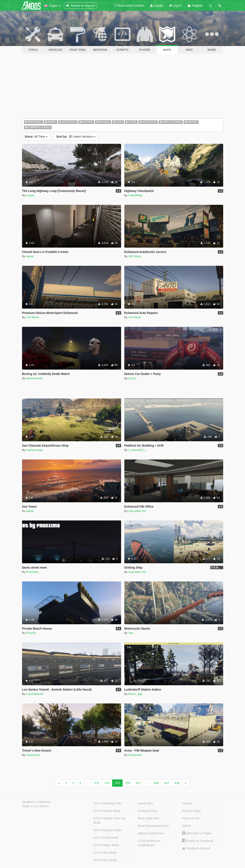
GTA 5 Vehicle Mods (107, 811)
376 (128, 783)
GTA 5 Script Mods (106, 838)
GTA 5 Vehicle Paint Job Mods (109, 820)
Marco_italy (135, 694)
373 (97, 783)
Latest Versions (76, 137)
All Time (36, 137)
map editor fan (137, 511)
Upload (157, 6)
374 (107, 783)
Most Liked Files (149, 818)
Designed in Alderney (36, 802)
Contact (187, 803)
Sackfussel (33, 755)
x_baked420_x (137, 450)
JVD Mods (135, 256)
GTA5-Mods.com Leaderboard (149, 843)
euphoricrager (35, 450)
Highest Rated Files (151, 833)
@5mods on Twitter (197, 833)
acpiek (30, 195)
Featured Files (147, 811)
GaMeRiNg (135, 195)
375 (117, 783)
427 (167, 783)
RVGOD (31, 633)
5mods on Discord (196, 848)
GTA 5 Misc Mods (105, 860)
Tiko (131, 633)
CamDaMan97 (35, 694)
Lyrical (132, 378)
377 (138, 783)
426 (156, 783)
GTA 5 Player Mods (106, 845)
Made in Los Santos (35, 806)
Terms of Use (191, 818)
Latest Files (146, 803)
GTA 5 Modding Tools (108, 803)
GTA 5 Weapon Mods (108, 830)
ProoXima (32, 572)
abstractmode (35, 378)
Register (195, 6)
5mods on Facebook (198, 841)
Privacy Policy (191, 811)
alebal (30, 256)
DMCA (186, 826)
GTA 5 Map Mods (105, 853)
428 (177, 783)
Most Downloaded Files (153, 826)
